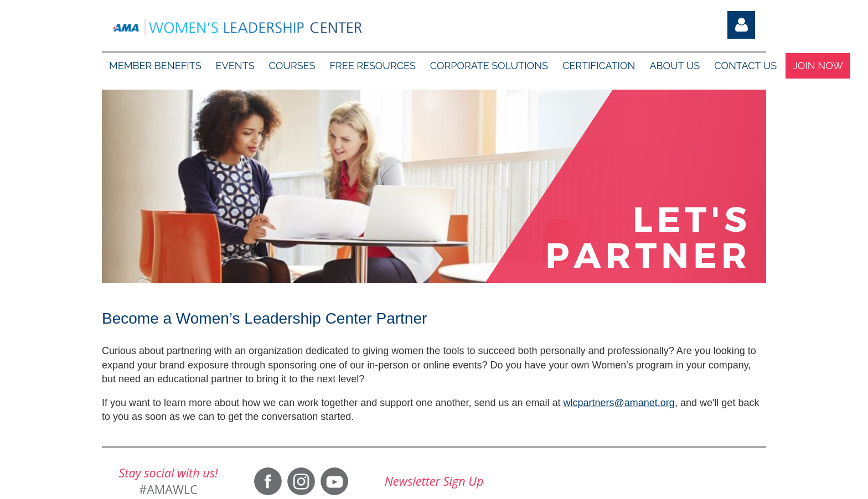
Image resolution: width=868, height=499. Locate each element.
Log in (741, 25)
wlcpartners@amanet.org (619, 403)
